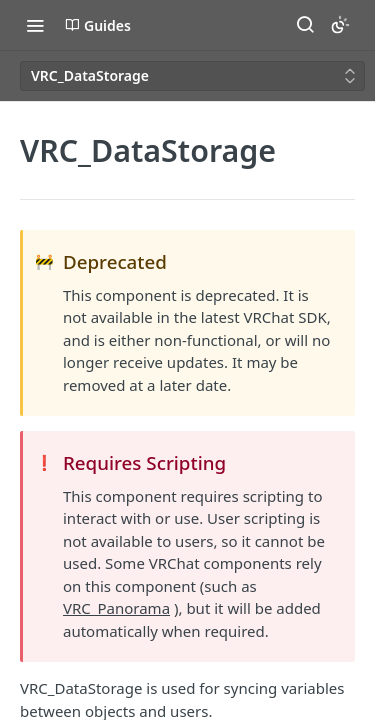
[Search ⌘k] (305, 25)
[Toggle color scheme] (340, 25)
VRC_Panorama (116, 608)
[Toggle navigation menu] (35, 25)
